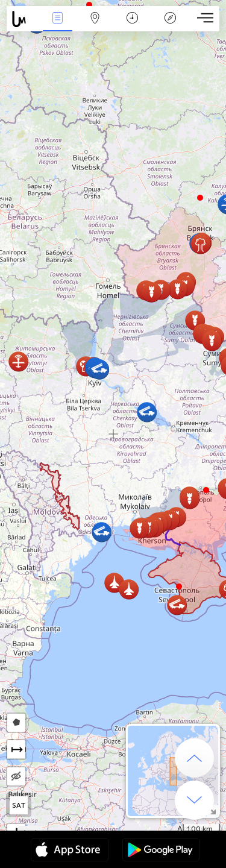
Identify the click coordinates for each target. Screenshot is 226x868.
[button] (206, 490)
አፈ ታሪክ (170, 19)
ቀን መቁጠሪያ (132, 19)
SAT (19, 805)
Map (95, 19)
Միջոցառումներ (57, 19)
